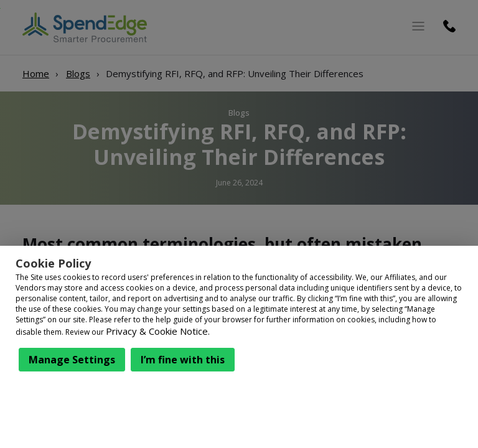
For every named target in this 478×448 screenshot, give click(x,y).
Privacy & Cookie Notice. (158, 331)
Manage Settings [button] (72, 360)
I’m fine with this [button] (183, 360)
